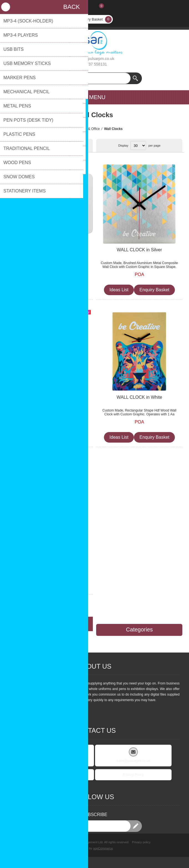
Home (71, 129)
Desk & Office (90, 129)
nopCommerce (103, 848)
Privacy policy (141, 842)
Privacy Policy (133, 775)
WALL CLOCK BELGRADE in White (50, 250)
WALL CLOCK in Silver (139, 250)
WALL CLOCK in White (139, 397)
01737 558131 (94, 64)
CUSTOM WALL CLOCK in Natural (50, 544)
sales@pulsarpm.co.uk (94, 59)
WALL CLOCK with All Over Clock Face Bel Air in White (50, 400)
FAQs (56, 775)
